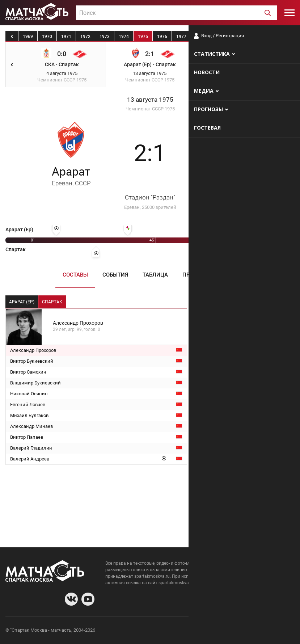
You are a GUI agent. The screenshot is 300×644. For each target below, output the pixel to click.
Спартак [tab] (52, 302)
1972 (85, 37)
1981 (258, 37)
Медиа (228, 275)
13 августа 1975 (150, 100)
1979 (220, 37)
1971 (66, 37)
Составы (75, 275)
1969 (28, 37)
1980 (239, 37)
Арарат (71, 176)
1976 (162, 37)
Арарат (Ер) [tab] (22, 302)
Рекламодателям (275, 631)
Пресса (193, 275)
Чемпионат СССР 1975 (150, 109)
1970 (47, 37)
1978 (200, 37)
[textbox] (177, 13)
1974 (124, 37)
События (115, 275)
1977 (181, 37)
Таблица (155, 275)
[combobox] (177, 13)
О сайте (207, 631)
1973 (105, 37)
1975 (143, 37)
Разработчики (236, 631)
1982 (277, 37)
